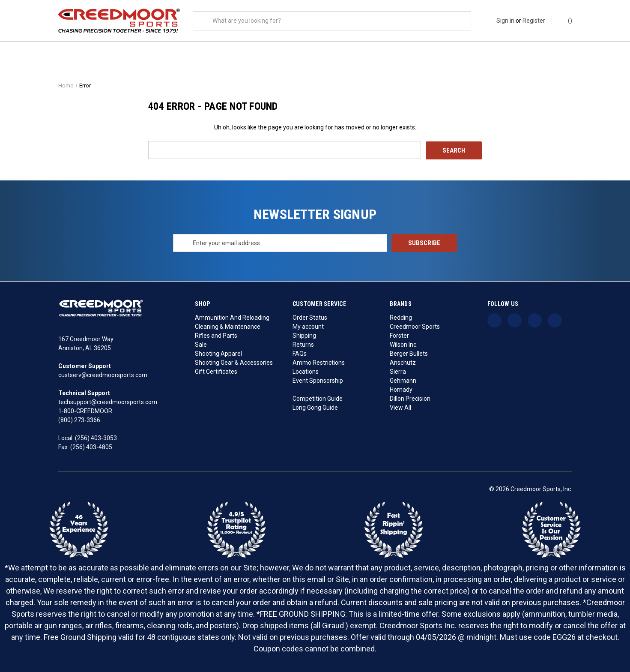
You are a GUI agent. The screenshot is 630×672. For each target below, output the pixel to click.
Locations (306, 371)
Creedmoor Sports (415, 326)
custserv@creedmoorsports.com (103, 375)
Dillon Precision (410, 398)
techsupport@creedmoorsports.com (108, 402)
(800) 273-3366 (79, 420)
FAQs (300, 353)
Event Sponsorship (318, 380)
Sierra (398, 371)
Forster (399, 335)
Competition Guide (318, 398)
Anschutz (403, 362)
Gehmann (403, 380)
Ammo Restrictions (319, 362)
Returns (303, 344)
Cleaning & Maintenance (228, 326)
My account (308, 326)
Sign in (505, 21)
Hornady (401, 389)
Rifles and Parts (216, 335)
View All (400, 407)
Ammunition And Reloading (232, 317)
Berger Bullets (409, 353)
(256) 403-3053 (96, 438)
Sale (201, 344)
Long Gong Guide (315, 407)
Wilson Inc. (404, 344)
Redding (401, 317)
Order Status (310, 317)
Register (534, 21)
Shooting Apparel (218, 353)
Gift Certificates (216, 371)
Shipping (304, 335)
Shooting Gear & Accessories (234, 362)
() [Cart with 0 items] (566, 20)
